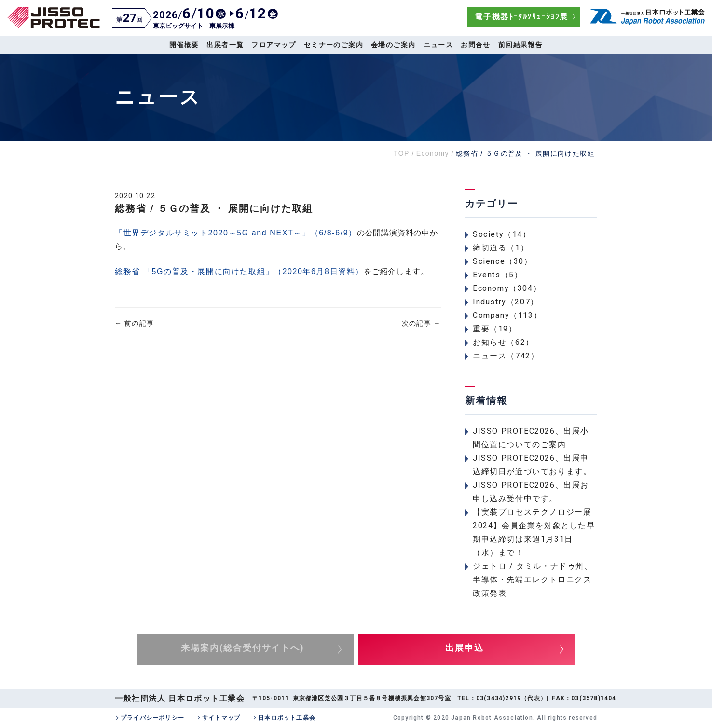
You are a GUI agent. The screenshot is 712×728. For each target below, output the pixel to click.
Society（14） (502, 234)
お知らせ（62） (503, 342)
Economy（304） (507, 288)
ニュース (438, 45)
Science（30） (503, 261)
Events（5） (498, 275)
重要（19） (495, 329)
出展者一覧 (225, 45)
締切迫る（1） (501, 248)
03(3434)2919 (499, 698)
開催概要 (184, 45)
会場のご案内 (393, 45)
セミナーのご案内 (334, 45)
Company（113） (507, 315)
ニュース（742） (506, 356)
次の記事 (421, 323)
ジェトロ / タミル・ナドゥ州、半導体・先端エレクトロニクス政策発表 (533, 580)
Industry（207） (506, 302)
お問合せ (476, 45)
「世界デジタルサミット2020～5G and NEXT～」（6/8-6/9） (236, 233)
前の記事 (134, 323)
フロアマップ (274, 45)
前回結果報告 (520, 45)
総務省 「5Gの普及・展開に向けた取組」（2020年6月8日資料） (239, 271)
